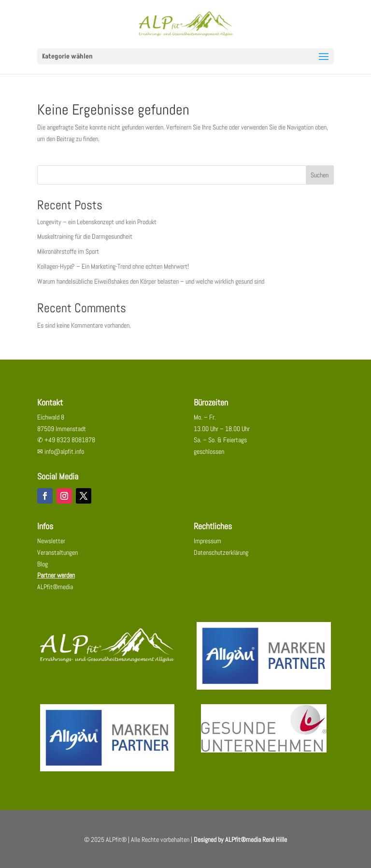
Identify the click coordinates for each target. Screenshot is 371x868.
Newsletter (51, 541)
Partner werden (56, 575)
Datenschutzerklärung (221, 552)
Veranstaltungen (57, 552)
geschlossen (209, 451)
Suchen (320, 175)
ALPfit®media (55, 587)
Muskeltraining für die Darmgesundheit (85, 236)
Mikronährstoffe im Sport (68, 251)
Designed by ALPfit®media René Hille (240, 839)
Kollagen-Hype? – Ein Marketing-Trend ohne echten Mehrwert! (113, 266)
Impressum (207, 541)
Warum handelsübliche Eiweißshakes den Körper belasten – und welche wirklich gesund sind (151, 281)
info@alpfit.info (64, 451)
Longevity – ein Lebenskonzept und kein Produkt (97, 222)
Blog (43, 564)
